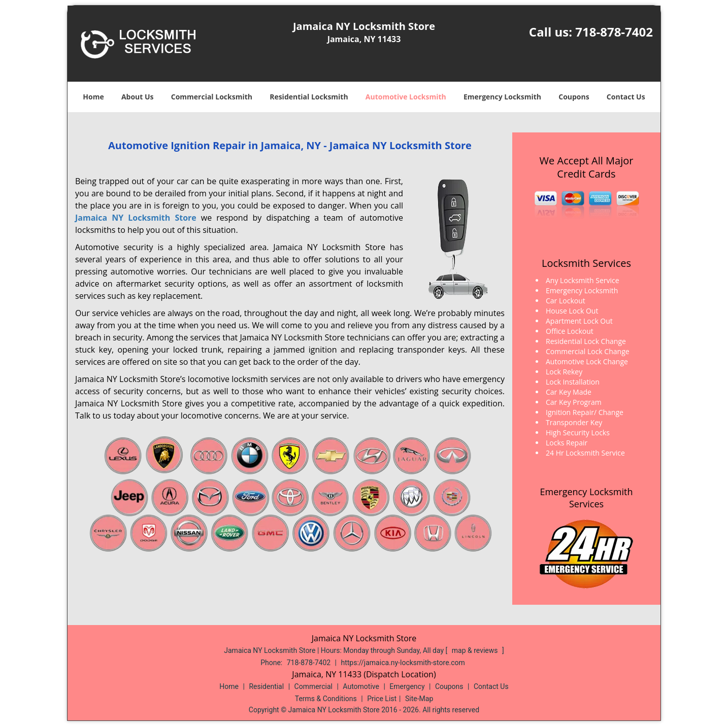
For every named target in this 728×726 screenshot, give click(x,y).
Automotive (361, 686)
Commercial (313, 686)
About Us (138, 97)
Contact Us (626, 97)
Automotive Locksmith (406, 97)
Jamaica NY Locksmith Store (136, 218)
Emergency (407, 686)
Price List (382, 699)
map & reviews (476, 650)
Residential (266, 686)
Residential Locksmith (309, 97)
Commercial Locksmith (212, 97)
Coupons (574, 97)
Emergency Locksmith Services (587, 498)
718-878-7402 (614, 32)
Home (93, 97)
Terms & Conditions (326, 699)
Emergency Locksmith (502, 97)
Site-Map (419, 699)
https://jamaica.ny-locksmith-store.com (403, 663)
